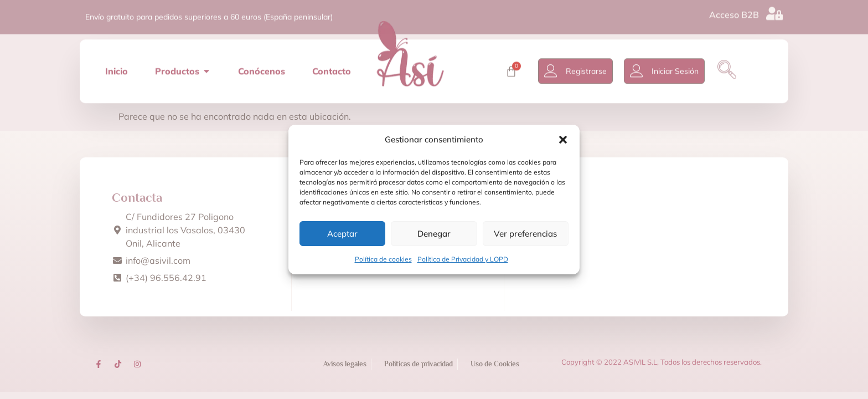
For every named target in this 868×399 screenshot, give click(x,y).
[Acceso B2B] (774, 11)
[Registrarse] (554, 66)
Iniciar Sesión (678, 66)
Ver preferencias (525, 234)
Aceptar (342, 234)
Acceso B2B (734, 12)
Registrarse (590, 66)
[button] (563, 140)
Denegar (434, 234)
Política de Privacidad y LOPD (463, 259)
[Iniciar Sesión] (640, 66)
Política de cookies (383, 259)
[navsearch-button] (730, 66)
